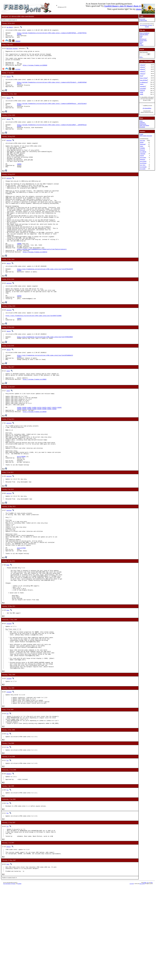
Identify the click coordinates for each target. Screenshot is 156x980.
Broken (142, 142)
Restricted (142, 150)
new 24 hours (143, 161)
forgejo (142, 84)
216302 (54, 454)
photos (139, 9)
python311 (143, 67)
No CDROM (143, 152)
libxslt (141, 76)
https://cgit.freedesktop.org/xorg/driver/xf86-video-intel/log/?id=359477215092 (34, 352)
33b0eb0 (18, 43)
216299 (39, 454)
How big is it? (143, 39)
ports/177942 (21, 612)
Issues (141, 36)
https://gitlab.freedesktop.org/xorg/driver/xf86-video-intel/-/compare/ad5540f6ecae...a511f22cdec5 (52, 111)
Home (141, 121)
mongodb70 (143, 86)
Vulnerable (143, 154)
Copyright (132, 978)
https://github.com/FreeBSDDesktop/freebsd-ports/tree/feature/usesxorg (42, 280)
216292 (24, 454)
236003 (19, 179)
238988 (19, 273)
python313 (143, 71)
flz (7, 798)
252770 (19, 90)
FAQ (141, 37)
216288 (19, 454)
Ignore (142, 146)
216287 (59, 453)
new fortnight (143, 167)
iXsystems (150, 25)
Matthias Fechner (12, 50)
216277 (49, 453)
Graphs (141, 134)
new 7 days (143, 165)
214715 (39, 453)
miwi (8, 630)
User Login (142, 19)
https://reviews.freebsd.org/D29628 (35, 70)
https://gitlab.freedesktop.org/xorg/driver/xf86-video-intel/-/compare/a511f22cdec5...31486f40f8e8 (52, 88)
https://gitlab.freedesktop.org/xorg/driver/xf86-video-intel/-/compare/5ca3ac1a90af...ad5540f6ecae (52, 134)
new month (143, 169)
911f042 (18, 74)
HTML (145, 977)
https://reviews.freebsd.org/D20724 (35, 283)
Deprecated (143, 144)
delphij (9, 862)
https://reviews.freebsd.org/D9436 (35, 458)
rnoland (9, 697)
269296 (19, 35)
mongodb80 (143, 89)
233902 (19, 303)
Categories (142, 122)
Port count (142, 140)
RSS (152, 977)
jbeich (9, 82)
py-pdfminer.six (144, 82)
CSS (148, 977)
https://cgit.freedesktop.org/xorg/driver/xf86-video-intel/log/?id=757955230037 (45, 375)
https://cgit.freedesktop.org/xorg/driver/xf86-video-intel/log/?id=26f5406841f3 (45, 395)
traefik (142, 92)
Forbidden (142, 148)
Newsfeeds (142, 127)
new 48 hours (143, 163)
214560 (34, 454)
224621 (19, 397)
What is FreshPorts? (145, 33)
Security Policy (143, 40)
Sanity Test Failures (144, 125)
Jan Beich (10, 27)
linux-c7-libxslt (144, 78)
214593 (34, 453)
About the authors (144, 35)
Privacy (142, 42)
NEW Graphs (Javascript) (146, 136)
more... (141, 57)
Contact (142, 45)
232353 (19, 331)
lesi (8, 957)
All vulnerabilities (147, 108)
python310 (143, 65)
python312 (143, 69)
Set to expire (143, 157)
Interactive (143, 159)
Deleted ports (143, 124)
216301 (49, 454)
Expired (142, 156)
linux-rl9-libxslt (144, 80)
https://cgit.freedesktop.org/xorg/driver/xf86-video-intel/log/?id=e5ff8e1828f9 (45, 301)
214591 (19, 453)
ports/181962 (21, 509)
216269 (24, 453)
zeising (9, 151)
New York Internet (144, 25)
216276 (44, 453)
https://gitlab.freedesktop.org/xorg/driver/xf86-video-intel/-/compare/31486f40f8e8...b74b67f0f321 (52, 34)
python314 (143, 74)
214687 (29, 453)
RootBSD (147, 27)
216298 (29, 454)
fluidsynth (142, 90)
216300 (44, 454)
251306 (19, 136)
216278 (54, 453)
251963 (19, 113)
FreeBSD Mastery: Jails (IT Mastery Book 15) (123, 6)
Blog (141, 43)
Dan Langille (142, 978)
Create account (143, 20)
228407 (19, 356)
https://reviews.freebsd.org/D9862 (35, 421)
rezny (8, 411)
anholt (9, 938)
